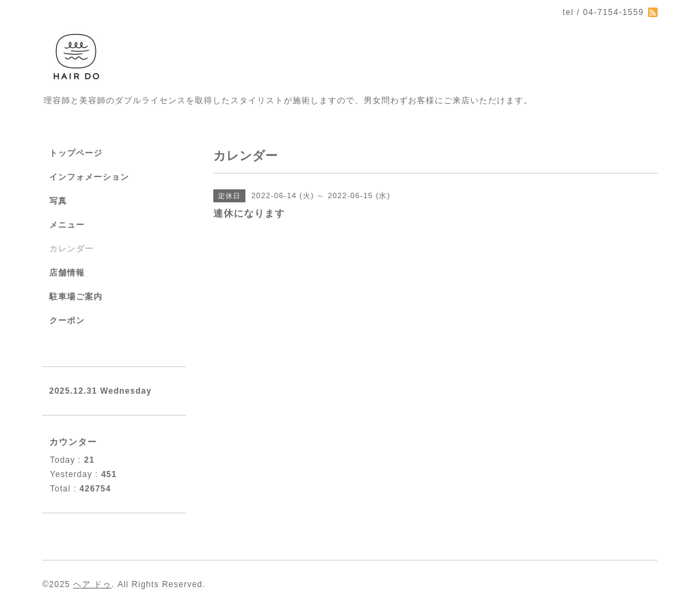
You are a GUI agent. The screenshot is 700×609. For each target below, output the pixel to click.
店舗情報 (67, 273)
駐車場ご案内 (76, 297)
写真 (58, 201)
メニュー (67, 225)
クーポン (67, 321)
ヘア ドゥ (92, 584)
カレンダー (71, 249)
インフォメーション (89, 177)
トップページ (76, 153)
